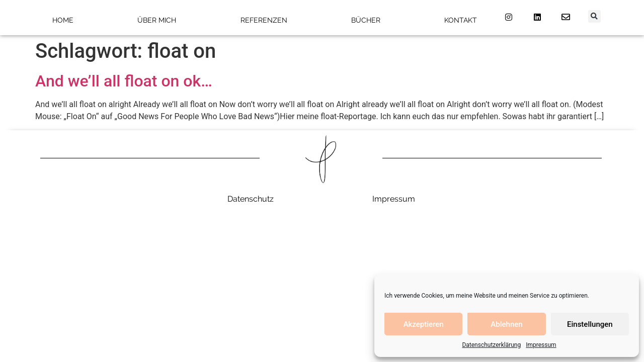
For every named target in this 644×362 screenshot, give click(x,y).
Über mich (157, 20)
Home (63, 20)
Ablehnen (506, 324)
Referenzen (264, 20)
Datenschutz (251, 199)
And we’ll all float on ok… (124, 81)
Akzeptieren (424, 324)
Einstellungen (590, 324)
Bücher (366, 20)
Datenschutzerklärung (491, 345)
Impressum (541, 345)
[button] (594, 16)
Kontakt (461, 20)
